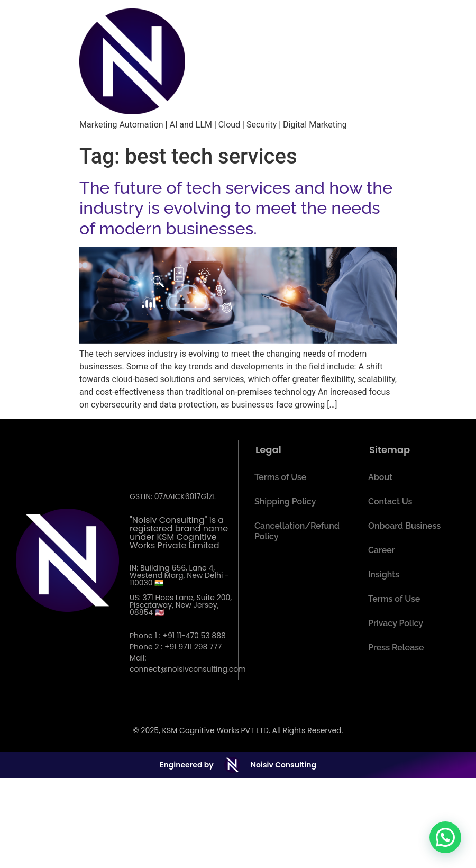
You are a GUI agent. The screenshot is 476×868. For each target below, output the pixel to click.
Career (382, 550)
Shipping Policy (285, 501)
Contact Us (390, 501)
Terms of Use (280, 477)
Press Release (396, 648)
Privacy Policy (396, 623)
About (380, 477)
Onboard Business (404, 526)
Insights (384, 575)
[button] (445, 837)
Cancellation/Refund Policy (297, 531)
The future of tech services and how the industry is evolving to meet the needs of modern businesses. (236, 208)
